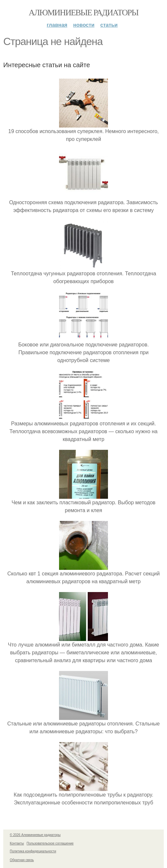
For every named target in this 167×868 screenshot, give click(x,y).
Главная (57, 25)
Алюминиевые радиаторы (83, 13)
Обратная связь (22, 860)
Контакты (17, 843)
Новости (84, 25)
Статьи (109, 25)
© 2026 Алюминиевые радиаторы (35, 835)
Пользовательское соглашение (50, 843)
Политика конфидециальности (33, 851)
